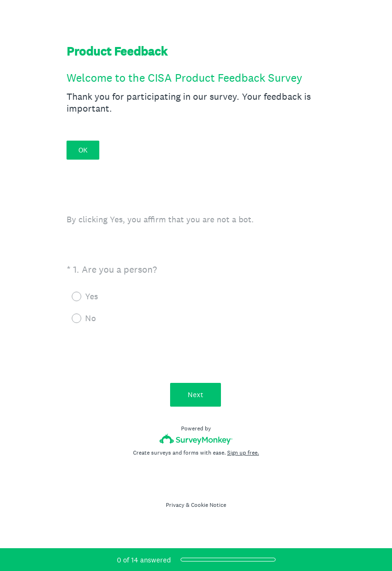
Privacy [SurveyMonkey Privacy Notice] (175, 505)
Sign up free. (243, 453)
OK (83, 150)
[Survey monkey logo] (196, 439)
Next (196, 395)
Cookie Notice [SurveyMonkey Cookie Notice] (209, 505)
